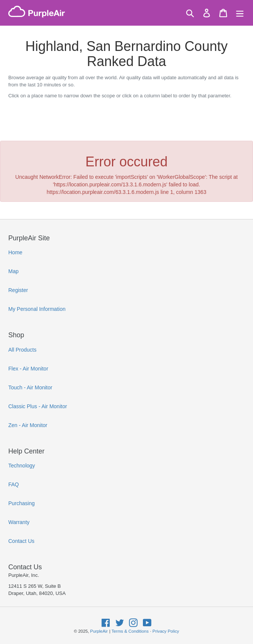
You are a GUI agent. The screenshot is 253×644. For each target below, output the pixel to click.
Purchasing (21, 503)
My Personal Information (37, 309)
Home (15, 252)
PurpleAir (99, 631)
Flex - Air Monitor (28, 369)
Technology (22, 466)
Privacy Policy (166, 631)
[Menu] (240, 13)
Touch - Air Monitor (30, 387)
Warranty (19, 522)
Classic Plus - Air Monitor (38, 406)
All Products (22, 350)
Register (18, 290)
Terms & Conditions (130, 631)
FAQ (14, 484)
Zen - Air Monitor (28, 425)
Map (13, 271)
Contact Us (21, 541)
